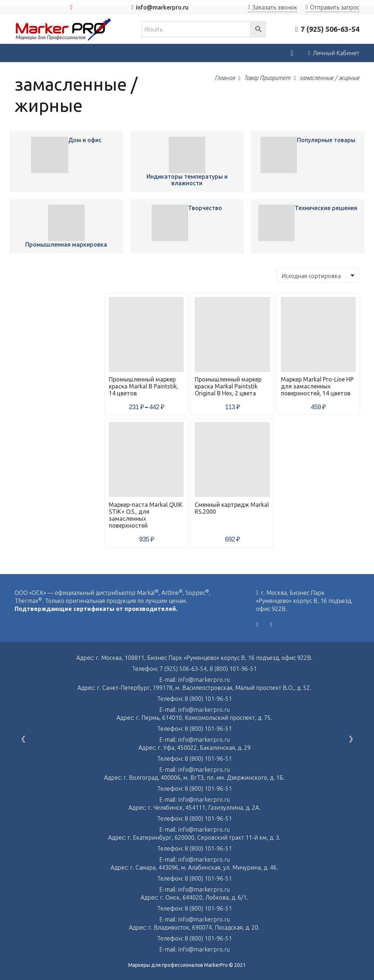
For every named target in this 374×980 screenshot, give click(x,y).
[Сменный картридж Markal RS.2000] (232, 459)
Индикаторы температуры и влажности (187, 180)
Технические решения (326, 208)
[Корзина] (292, 53)
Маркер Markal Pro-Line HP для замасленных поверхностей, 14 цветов (317, 386)
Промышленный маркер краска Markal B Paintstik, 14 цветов (144, 386)
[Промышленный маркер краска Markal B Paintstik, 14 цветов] (49, 155)
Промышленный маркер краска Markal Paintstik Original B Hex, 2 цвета (228, 386)
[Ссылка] (64, 29)
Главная (225, 78)
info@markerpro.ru (204, 680)
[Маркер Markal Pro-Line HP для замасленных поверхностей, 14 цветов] (318, 335)
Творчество (205, 208)
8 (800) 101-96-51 (233, 669)
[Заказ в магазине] (318, 276)
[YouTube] (71, 7)
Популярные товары (326, 140)
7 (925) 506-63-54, (185, 669)
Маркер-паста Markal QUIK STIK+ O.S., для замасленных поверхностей (146, 515)
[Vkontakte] (257, 624)
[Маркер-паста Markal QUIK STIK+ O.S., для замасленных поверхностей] (146, 459)
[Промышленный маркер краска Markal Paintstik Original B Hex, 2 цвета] (232, 335)
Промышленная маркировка (66, 244)
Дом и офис (85, 140)
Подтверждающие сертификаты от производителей (95, 609)
